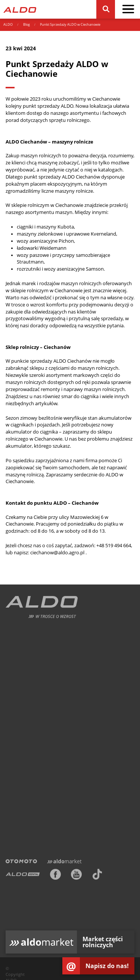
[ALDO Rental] (23, 876)
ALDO (8, 25)
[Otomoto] (21, 862)
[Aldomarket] (64, 862)
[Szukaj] (105, 9)
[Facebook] (55, 876)
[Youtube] (76, 876)
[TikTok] (97, 876)
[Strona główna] (20, 9)
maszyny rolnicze (74, 191)
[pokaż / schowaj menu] (128, 9)
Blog (27, 25)
